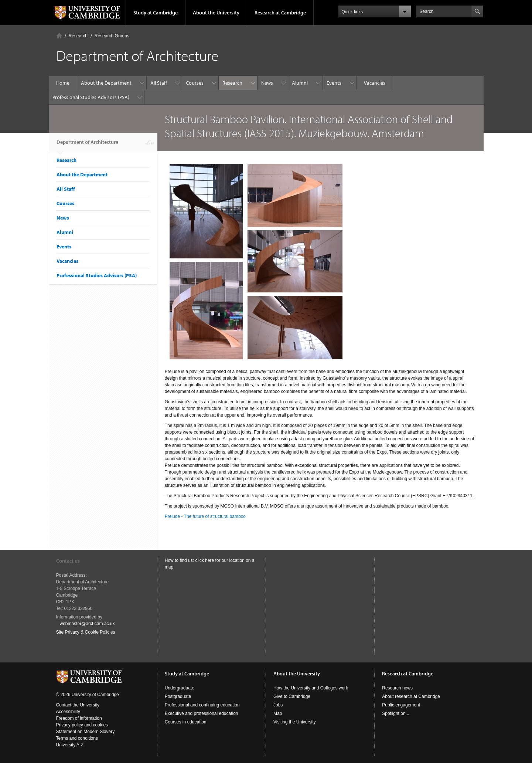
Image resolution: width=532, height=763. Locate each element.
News (267, 83)
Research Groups (112, 36)
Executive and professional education (202, 713)
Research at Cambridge (280, 13)
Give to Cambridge (292, 696)
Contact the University (78, 705)
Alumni (300, 83)
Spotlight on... (395, 713)
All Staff (159, 83)
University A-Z (70, 745)
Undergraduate (180, 688)
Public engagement (401, 705)
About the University (216, 13)
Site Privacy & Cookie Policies (86, 632)
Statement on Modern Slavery (86, 732)
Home (59, 36)
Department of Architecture (87, 145)
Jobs (278, 705)
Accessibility (68, 712)
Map (278, 713)
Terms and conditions (77, 738)
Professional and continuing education (202, 705)
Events (334, 83)
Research (78, 36)
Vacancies (375, 83)
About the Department (106, 83)
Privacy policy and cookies (82, 725)
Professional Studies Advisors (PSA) (91, 97)
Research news (397, 688)
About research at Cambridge (411, 696)
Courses (195, 83)
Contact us (68, 561)
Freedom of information (79, 718)
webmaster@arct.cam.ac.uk (87, 624)
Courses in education (186, 722)
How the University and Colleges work (311, 688)
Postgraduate (178, 696)
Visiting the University (295, 722)
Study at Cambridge (156, 13)
